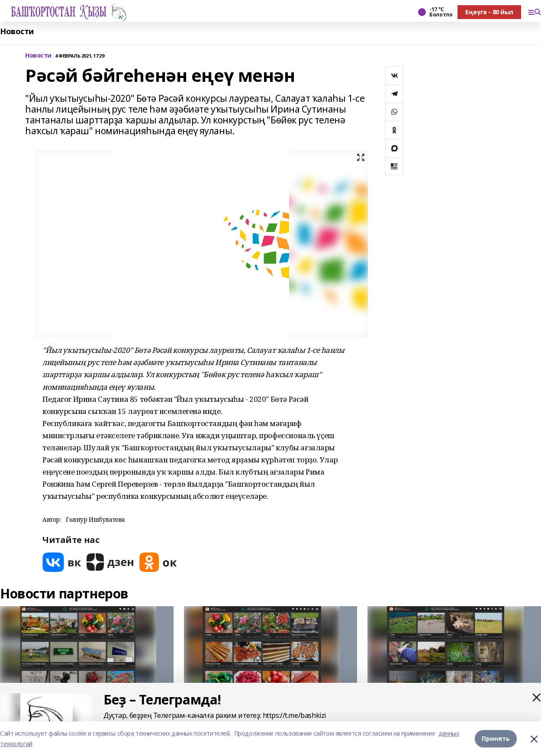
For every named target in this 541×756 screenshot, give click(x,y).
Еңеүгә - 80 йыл (489, 12)
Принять (496, 738)
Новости (17, 31)
